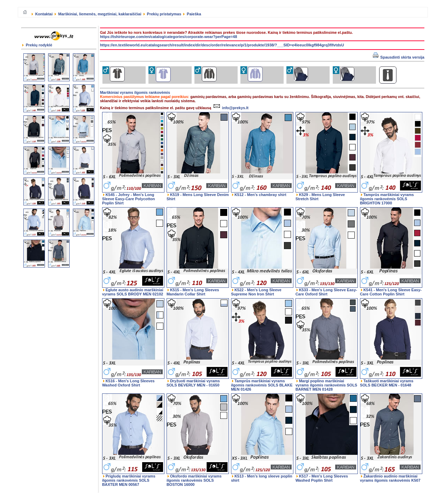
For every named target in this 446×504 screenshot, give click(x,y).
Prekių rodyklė (37, 45)
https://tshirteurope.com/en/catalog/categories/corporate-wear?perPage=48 (168, 37)
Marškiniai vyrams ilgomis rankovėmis (135, 92)
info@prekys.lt (230, 108)
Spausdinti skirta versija (399, 57)
